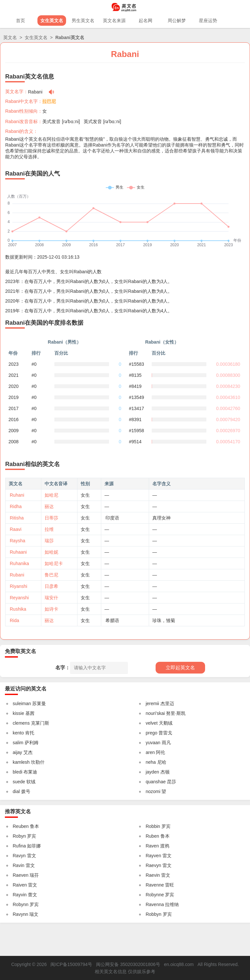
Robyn (19, 836)
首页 (21, 21)
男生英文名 (83, 21)
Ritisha (17, 518)
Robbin (153, 826)
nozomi (153, 791)
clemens (21, 723)
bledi (18, 772)
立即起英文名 (180, 668)
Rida (14, 620)
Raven (152, 846)
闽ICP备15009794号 (71, 964)
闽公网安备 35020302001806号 (128, 964)
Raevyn (153, 865)
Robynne (155, 895)
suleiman (22, 703)
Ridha (16, 506)
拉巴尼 (49, 101)
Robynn (21, 904)
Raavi (16, 529)
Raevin (153, 875)
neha (151, 762)
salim (18, 743)
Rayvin (20, 895)
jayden (152, 772)
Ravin (19, 865)
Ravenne (155, 885)
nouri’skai (155, 713)
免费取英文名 (21, 651)
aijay (17, 752)
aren (150, 752)
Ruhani (17, 495)
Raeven (21, 875)
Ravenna (155, 904)
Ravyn (19, 856)
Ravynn (20, 914)
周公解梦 (177, 21)
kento (18, 733)
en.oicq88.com (179, 964)
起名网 (146, 21)
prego (151, 733)
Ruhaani (18, 552)
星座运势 (208, 21)
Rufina (19, 846)
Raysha (17, 541)
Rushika (18, 609)
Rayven (153, 856)
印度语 (112, 518)
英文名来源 (114, 21)
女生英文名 (52, 21)
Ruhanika (19, 563)
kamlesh (21, 762)
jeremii (152, 703)
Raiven (20, 885)
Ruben (152, 836)
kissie (18, 713)
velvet (152, 723)
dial (16, 791)
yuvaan (153, 743)
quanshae (156, 782)
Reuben (21, 826)
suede (19, 782)
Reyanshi (19, 598)
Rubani (17, 575)
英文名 (10, 37)
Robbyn (153, 914)
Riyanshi (19, 586)
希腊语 (112, 620)
